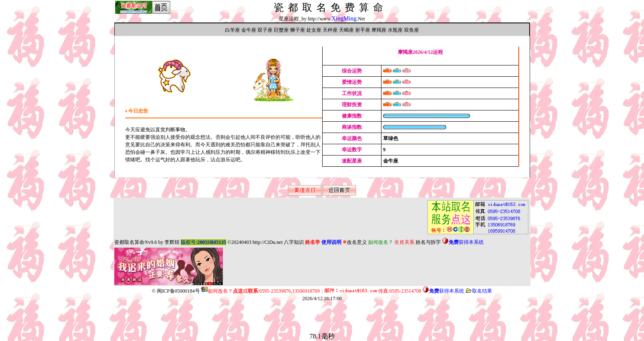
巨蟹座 (281, 30)
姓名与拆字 (428, 242)
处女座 (314, 30)
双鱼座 (412, 30)
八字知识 (294, 242)
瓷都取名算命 (129, 242)
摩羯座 (379, 30)
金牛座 (249, 30)
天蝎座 (346, 30)
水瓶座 (395, 30)
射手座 (363, 30)
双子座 (265, 30)
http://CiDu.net (268, 242)
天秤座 (330, 30)
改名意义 (355, 242)
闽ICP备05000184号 (178, 291)
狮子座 (298, 30)
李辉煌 (172, 242)
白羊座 (232, 30)
